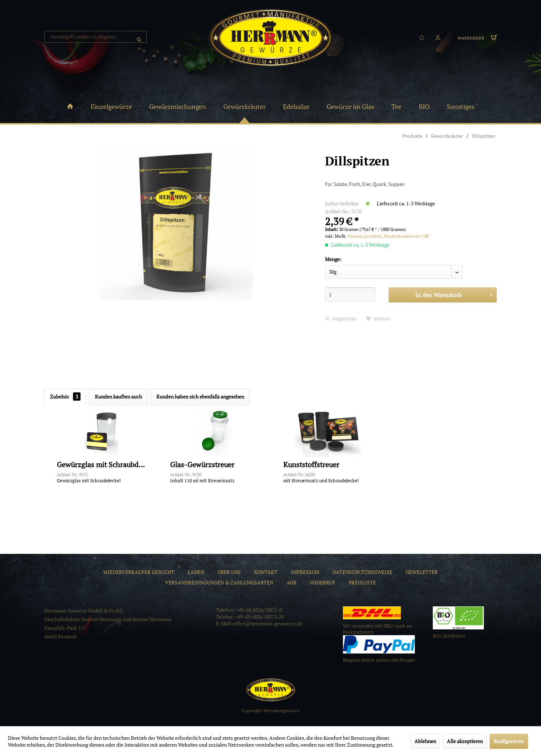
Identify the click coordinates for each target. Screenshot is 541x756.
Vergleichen (341, 319)
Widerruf (323, 582)
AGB (292, 582)
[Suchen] (139, 37)
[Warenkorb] (476, 37)
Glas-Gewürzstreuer (202, 465)
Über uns (229, 572)
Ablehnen (425, 741)
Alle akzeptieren (465, 741)
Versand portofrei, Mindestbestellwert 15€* (389, 236)
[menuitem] (95, 37)
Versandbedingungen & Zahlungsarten (219, 582)
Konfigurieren (509, 741)
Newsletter (422, 572)
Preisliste (362, 582)
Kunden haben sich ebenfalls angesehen (200, 397)
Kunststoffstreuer (311, 465)
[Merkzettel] (422, 37)
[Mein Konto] (438, 37)
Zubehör (65, 397)
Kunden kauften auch (118, 397)
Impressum (305, 572)
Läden (196, 572)
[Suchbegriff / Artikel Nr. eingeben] (95, 37)
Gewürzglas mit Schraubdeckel (102, 465)
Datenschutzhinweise (362, 572)
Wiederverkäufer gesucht (139, 572)
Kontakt (266, 572)
